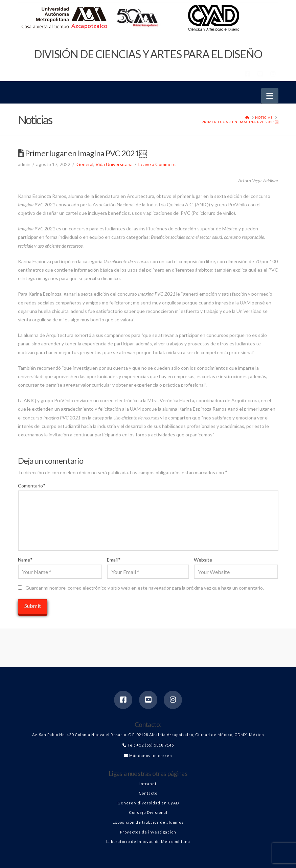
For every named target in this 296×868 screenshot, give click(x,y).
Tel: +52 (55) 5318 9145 (151, 745)
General (85, 164)
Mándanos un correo (151, 756)
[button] (270, 96)
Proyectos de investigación (148, 832)
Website (203, 560)
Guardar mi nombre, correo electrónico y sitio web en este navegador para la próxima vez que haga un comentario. (145, 588)
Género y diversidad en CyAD (148, 803)
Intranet (148, 784)
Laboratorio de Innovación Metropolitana (148, 841)
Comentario (32, 486)
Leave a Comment (157, 164)
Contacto (148, 793)
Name (25, 560)
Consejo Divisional (148, 812)
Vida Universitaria (114, 164)
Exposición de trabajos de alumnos (148, 822)
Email (114, 560)
